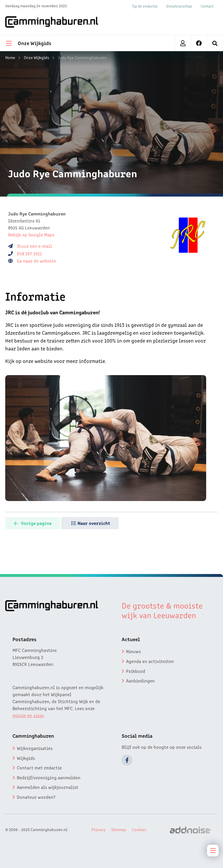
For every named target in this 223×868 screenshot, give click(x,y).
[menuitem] (215, 43)
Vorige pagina (33, 523)
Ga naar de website (37, 261)
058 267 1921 (29, 253)
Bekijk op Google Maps (31, 234)
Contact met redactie (39, 767)
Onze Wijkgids (36, 57)
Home (10, 57)
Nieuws (133, 651)
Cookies (139, 829)
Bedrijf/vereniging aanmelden (49, 777)
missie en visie (28, 715)
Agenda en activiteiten (150, 661)
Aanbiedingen (140, 680)
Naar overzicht (91, 523)
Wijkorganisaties (35, 748)
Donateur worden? (36, 797)
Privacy (98, 829)
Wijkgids (26, 758)
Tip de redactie (145, 6)
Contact (207, 6)
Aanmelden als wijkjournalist (48, 787)
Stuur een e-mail (34, 246)
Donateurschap (179, 6)
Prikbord (136, 671)
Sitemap (119, 829)
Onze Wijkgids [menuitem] (29, 43)
